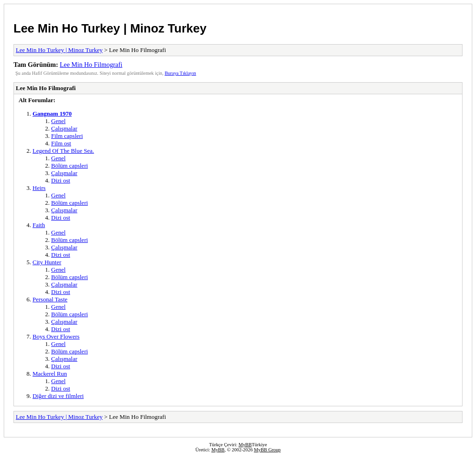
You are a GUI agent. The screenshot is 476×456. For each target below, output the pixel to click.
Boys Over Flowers (56, 336)
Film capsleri (67, 136)
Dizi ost (61, 180)
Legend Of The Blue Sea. (63, 151)
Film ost (61, 143)
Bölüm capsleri (69, 166)
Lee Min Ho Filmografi (91, 65)
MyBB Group (267, 450)
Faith (39, 225)
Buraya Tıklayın (180, 73)
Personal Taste (50, 299)
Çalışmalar (64, 128)
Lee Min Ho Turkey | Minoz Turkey (110, 28)
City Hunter (47, 262)
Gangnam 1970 (52, 114)
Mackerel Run (50, 374)
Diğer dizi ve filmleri (58, 396)
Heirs (39, 188)
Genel (58, 121)
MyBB (245, 445)
